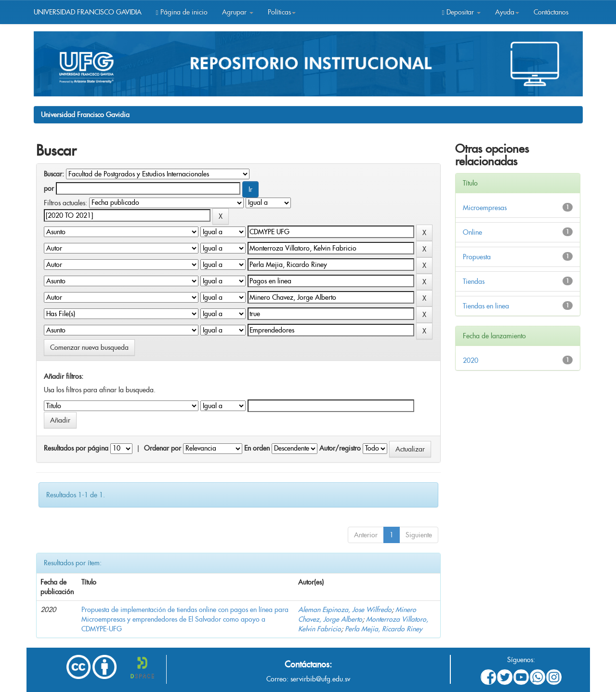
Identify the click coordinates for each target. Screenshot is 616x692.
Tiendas (474, 281)
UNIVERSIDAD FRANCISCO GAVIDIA (88, 12)
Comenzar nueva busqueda (89, 347)
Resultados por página (76, 448)
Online (472, 232)
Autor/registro (340, 448)
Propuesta (477, 257)
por (49, 188)
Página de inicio (182, 12)
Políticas (282, 12)
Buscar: (54, 174)
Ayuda (507, 12)
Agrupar (238, 12)
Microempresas (485, 208)
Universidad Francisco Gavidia (85, 115)
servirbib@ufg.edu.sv (320, 679)
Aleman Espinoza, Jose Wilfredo (345, 610)
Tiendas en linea (486, 306)
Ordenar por (163, 448)
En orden (257, 448)
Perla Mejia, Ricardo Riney (384, 629)
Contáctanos (551, 12)
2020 (471, 360)
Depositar (461, 12)
